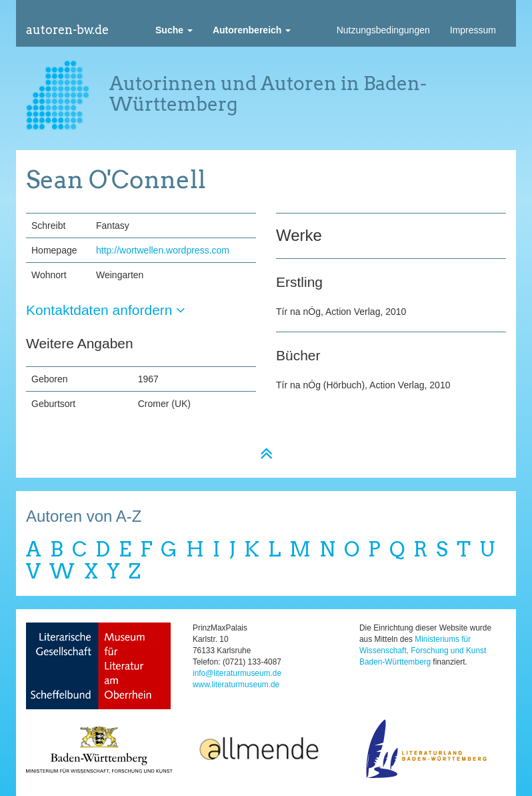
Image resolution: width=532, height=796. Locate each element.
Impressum (473, 30)
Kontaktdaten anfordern (106, 310)
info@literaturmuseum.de (237, 673)
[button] (174, 30)
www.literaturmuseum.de (236, 685)
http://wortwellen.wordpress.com (163, 250)
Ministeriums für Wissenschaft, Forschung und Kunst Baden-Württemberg (423, 651)
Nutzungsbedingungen (383, 30)
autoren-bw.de (67, 30)
